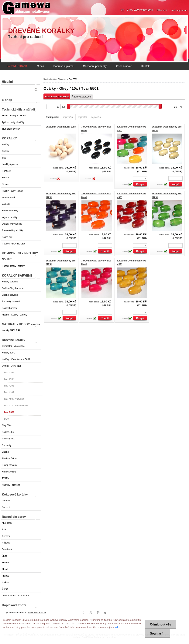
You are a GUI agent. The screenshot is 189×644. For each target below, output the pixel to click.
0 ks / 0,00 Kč (140, 10)
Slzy (4, 158)
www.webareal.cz (37, 613)
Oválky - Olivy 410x (12, 366)
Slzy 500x (7, 425)
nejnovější (96, 117)
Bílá (4, 530)
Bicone (5, 184)
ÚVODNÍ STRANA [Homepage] (17, 66)
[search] (36, 90)
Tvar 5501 (9, 412)
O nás (40, 66)
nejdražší (82, 117)
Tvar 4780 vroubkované (16, 406)
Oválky (5, 151)
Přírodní (6, 501)
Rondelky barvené (11, 302)
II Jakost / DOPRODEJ (13, 244)
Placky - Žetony (10, 458)
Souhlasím (158, 634)
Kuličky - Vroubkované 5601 (16, 359)
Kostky (5, 178)
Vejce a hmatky (10, 217)
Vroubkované (9, 197)
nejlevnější (68, 117)
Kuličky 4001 (8, 353)
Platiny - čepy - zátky (12, 191)
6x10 (6, 419)
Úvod (46, 79)
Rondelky (7, 171)
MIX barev (7, 523)
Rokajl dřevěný (9, 465)
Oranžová (7, 549)
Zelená (5, 563)
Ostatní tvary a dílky (12, 224)
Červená (6, 536)
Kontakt (146, 66)
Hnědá (5, 582)
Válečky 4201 (9, 439)
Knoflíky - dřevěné (11, 485)
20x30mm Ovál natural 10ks (61, 127)
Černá (5, 589)
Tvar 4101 (9, 373)
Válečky (6, 204)
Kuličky (5, 145)
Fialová (6, 576)
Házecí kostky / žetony (13, 266)
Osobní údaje (124, 66)
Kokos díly (7, 237)
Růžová (6, 543)
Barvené (6, 507)
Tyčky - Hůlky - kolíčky (13, 122)
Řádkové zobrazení (82, 97)
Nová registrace (179, 10)
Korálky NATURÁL (11, 330)
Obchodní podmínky (95, 66)
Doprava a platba (63, 66)
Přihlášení (162, 10)
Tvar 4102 (9, 379)
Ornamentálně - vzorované (15, 596)
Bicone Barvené (10, 295)
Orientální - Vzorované (13, 346)
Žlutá (4, 556)
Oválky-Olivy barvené (13, 288)
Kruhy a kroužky (10, 211)
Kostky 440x (8, 432)
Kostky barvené (10, 308)
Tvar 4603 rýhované (14, 399)
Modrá (5, 569)
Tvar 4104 (9, 392)
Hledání (7, 82)
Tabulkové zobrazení (57, 96)
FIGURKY (7, 259)
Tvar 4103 (9, 386)
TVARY (6, 478)
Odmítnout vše (160, 624)
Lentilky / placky (10, 164)
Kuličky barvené (10, 282)
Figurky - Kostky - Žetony (14, 315)
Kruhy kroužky (9, 472)
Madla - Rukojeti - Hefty (14, 116)
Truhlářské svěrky (11, 129)
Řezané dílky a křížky (13, 230)
